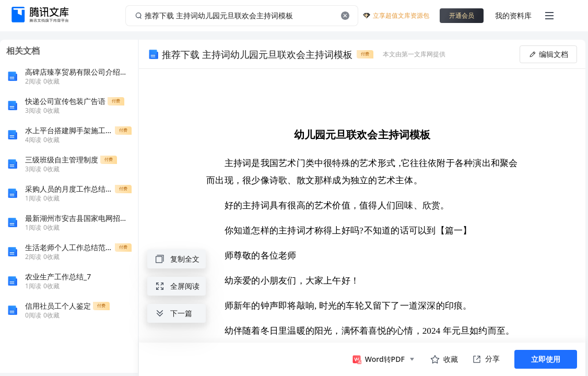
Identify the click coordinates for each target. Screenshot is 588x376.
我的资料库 (513, 15)
